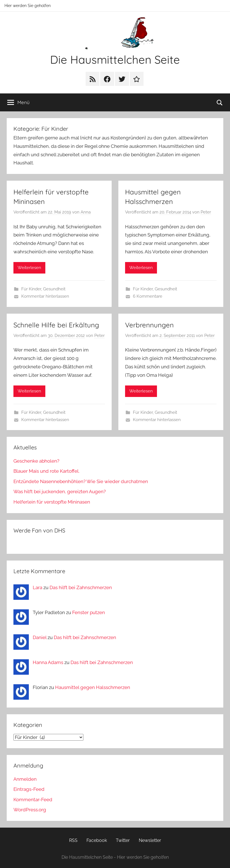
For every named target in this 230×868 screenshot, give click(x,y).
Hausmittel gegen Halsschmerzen (93, 687)
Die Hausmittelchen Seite (115, 59)
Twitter (123, 840)
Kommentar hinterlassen (45, 296)
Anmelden (25, 779)
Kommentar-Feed (33, 800)
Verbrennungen (149, 325)
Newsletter (150, 840)
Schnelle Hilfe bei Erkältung (56, 325)
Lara (37, 587)
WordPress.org (30, 810)
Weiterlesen (29, 268)
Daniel (40, 637)
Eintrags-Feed (29, 789)
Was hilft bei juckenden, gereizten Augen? (60, 492)
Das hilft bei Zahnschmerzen (81, 587)
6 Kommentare (148, 296)
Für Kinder (31, 289)
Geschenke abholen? (36, 461)
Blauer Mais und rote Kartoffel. (46, 471)
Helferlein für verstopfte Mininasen (52, 502)
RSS (73, 840)
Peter (206, 212)
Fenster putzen (89, 612)
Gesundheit (54, 289)
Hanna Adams (48, 662)
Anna (86, 212)
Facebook (97, 840)
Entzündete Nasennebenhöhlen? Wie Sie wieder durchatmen (81, 481)
